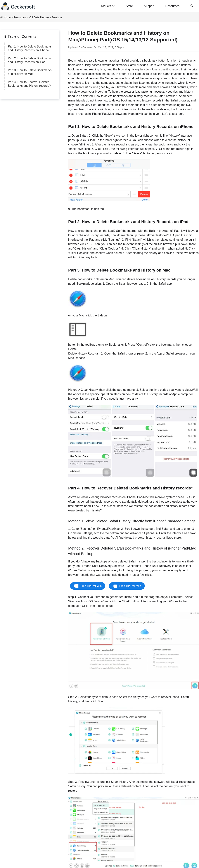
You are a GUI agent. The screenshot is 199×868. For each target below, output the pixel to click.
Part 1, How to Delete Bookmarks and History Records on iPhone (30, 48)
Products (107, 6)
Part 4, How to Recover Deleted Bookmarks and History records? (29, 84)
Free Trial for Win (91, 586)
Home (7, 17)
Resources (172, 6)
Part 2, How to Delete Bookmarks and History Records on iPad (30, 60)
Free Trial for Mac (130, 586)
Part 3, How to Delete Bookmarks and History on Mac (30, 72)
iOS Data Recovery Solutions (45, 17)
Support (149, 6)
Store (129, 6)
